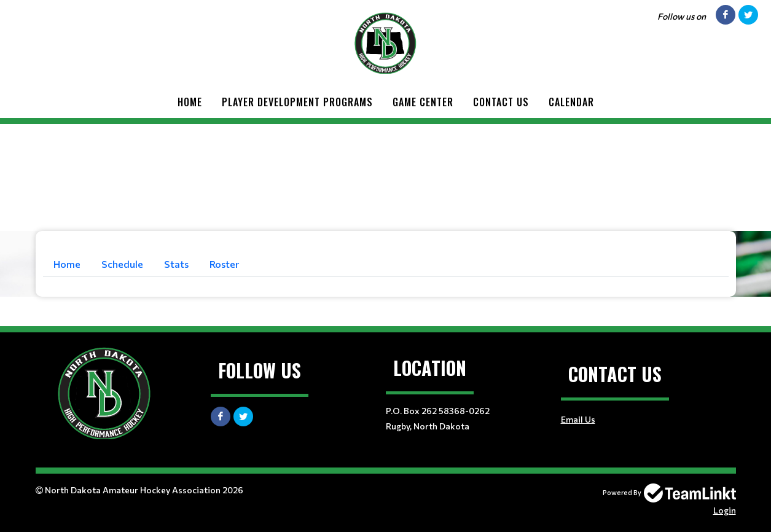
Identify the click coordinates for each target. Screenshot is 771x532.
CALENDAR (571, 102)
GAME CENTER (423, 102)
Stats (176, 264)
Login (725, 510)
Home (190, 102)
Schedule (122, 264)
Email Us (578, 419)
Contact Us (501, 102)
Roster (224, 264)
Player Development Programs (297, 102)
